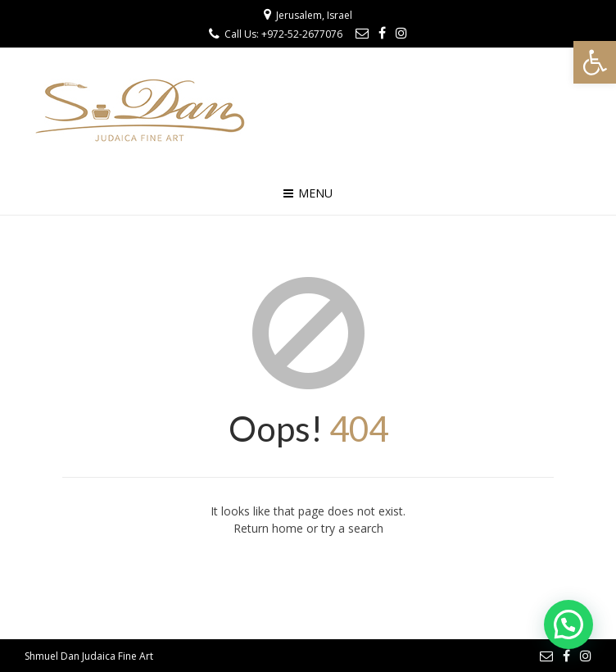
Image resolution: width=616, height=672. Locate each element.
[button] (595, 62)
